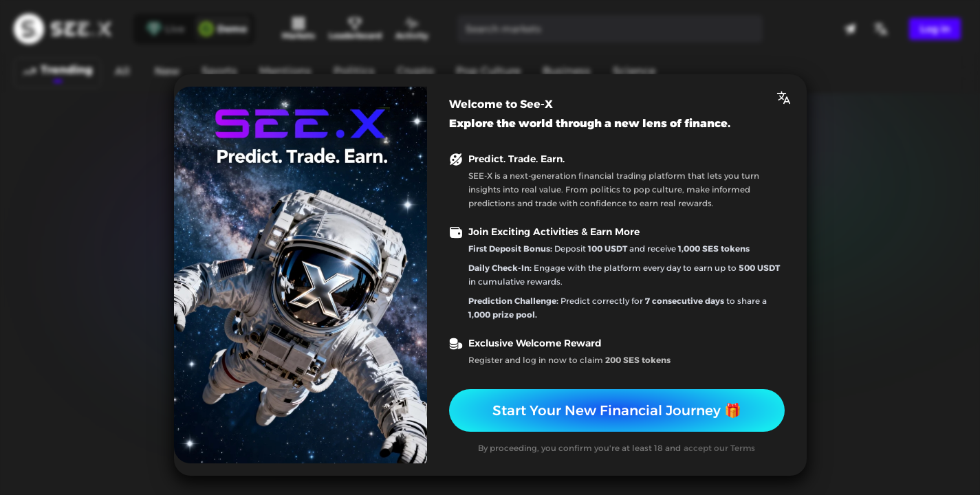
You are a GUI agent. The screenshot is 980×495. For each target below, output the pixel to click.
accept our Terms (719, 448)
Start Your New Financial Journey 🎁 (617, 410)
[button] (783, 98)
